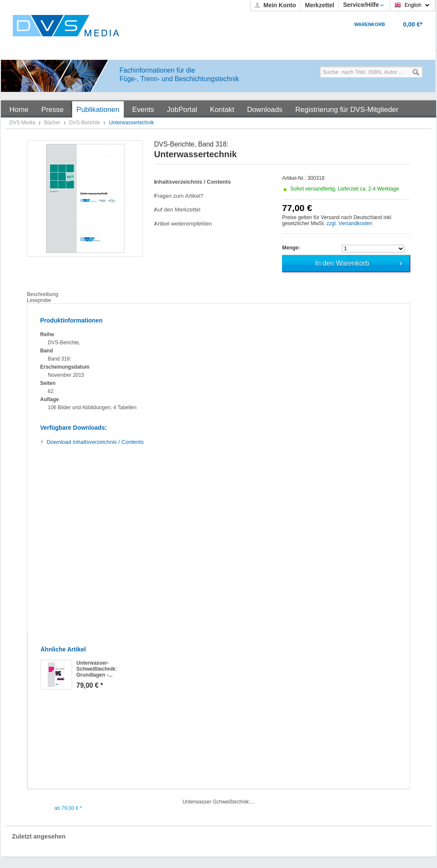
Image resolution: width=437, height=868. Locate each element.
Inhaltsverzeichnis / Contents (95, 442)
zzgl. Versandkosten (349, 223)
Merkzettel (319, 5)
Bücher (53, 123)
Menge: (291, 248)
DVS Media (23, 123)
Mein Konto (280, 5)
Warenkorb (370, 24)
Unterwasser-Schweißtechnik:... (219, 802)
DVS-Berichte (85, 123)
